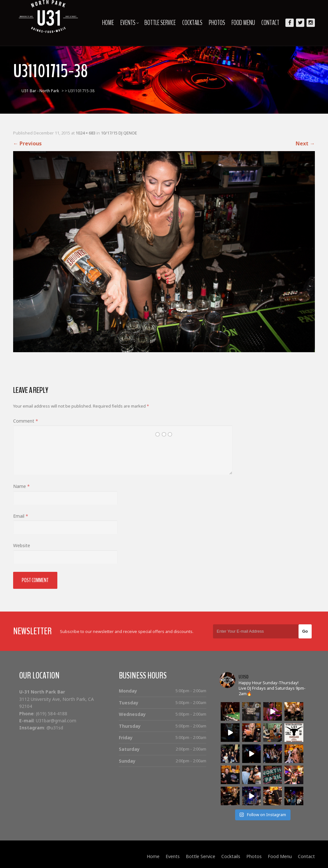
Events (130, 23)
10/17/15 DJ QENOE (119, 133)
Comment (26, 421)
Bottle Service (160, 23)
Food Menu (243, 23)
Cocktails (192, 23)
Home (108, 23)
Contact (270, 23)
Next (305, 143)
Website (22, 545)
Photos (217, 23)
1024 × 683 (86, 133)
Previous (27, 143)
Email (21, 516)
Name (21, 486)
